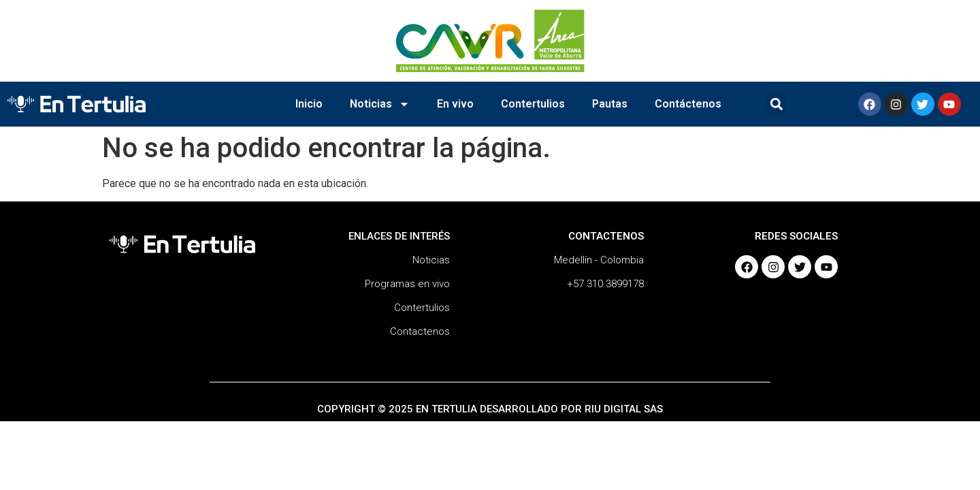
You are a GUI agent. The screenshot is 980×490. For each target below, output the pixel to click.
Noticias (380, 104)
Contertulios (533, 104)
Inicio (309, 104)
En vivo (455, 104)
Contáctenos (688, 104)
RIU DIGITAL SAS (624, 409)
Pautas (610, 104)
